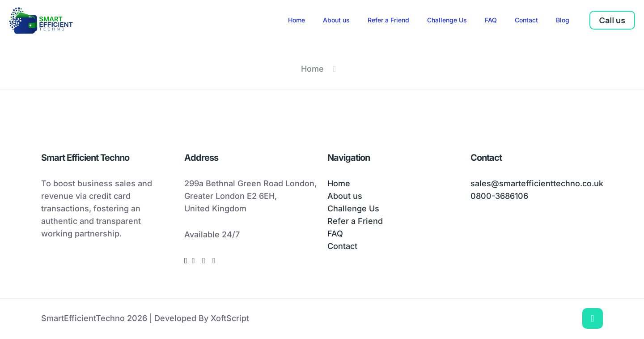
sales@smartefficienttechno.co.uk (537, 183)
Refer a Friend (355, 221)
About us (345, 196)
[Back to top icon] (593, 318)
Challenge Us (353, 208)
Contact (342, 246)
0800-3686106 (499, 196)
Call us (612, 20)
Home (312, 69)
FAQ (335, 234)
